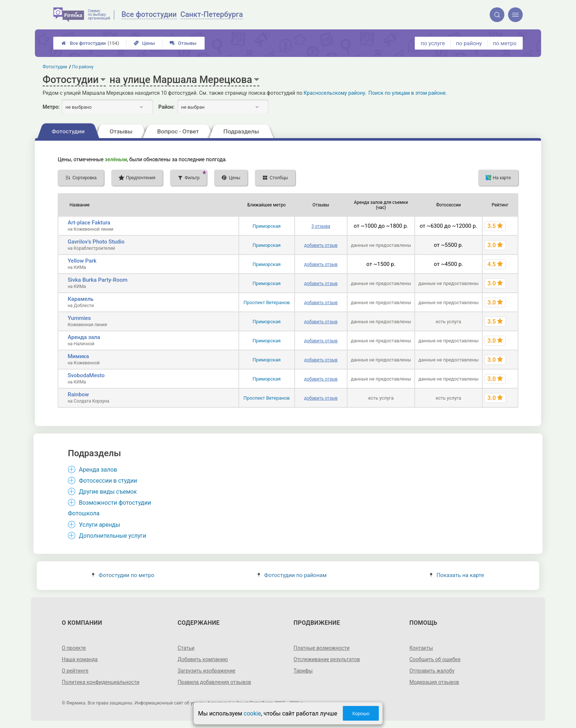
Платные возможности (321, 648)
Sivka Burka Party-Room (98, 280)
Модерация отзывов (434, 682)
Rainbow (78, 394)
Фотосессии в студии (108, 481)
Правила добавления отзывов (215, 682)
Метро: (51, 107)
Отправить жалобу (432, 671)
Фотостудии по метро (123, 575)
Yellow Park (82, 261)
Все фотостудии (90, 43)
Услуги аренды (100, 525)
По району (83, 67)
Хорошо (361, 713)
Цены (144, 43)
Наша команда (80, 659)
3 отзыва (321, 226)
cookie (252, 713)
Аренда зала (84, 337)
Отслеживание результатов (327, 659)
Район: (166, 107)
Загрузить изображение (207, 671)
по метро (505, 43)
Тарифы (303, 671)
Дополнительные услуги (113, 536)
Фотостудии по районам (292, 575)
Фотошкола (84, 513)
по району (469, 43)
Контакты (421, 648)
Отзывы (183, 43)
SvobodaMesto (86, 375)
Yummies (79, 318)
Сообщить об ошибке (435, 659)
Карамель (80, 299)
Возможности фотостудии (115, 503)
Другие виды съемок (108, 492)
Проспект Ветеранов (267, 302)
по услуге (433, 43)
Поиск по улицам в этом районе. (408, 93)
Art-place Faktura (89, 223)
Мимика (78, 356)
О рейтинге (75, 671)
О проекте (74, 648)
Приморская (266, 226)
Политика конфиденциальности (100, 682)
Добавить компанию (203, 659)
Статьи (186, 648)
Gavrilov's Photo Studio (96, 242)
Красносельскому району (335, 93)
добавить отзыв (321, 245)
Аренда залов (98, 470)
